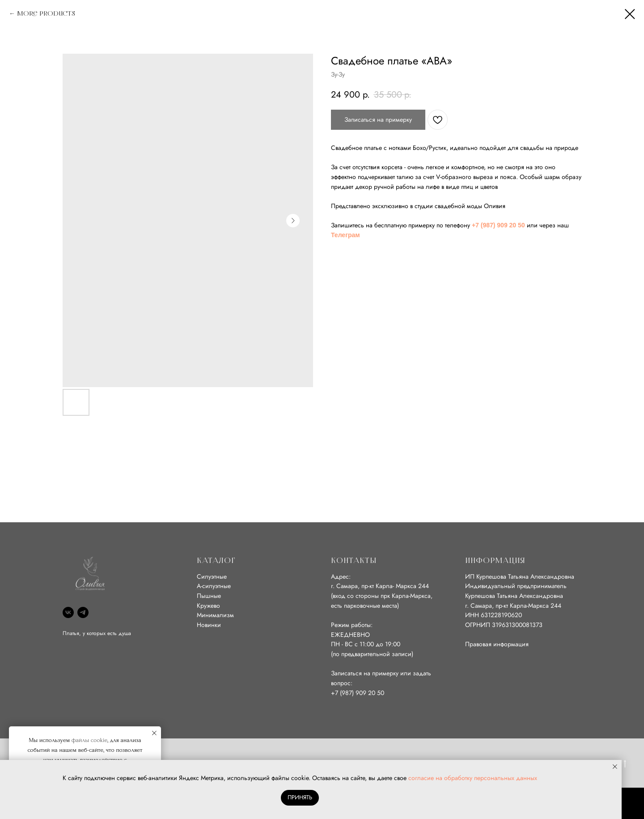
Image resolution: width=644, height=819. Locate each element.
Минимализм (215, 615)
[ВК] (68, 612)
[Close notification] (154, 733)
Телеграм (345, 235)
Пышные (209, 596)
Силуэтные (212, 576)
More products (46, 14)
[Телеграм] (83, 612)
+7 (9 (338, 693)
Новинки (209, 625)
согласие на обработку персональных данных (473, 778)
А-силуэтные (214, 586)
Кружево (208, 606)
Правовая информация (497, 644)
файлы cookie (90, 740)
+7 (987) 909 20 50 (498, 225)
